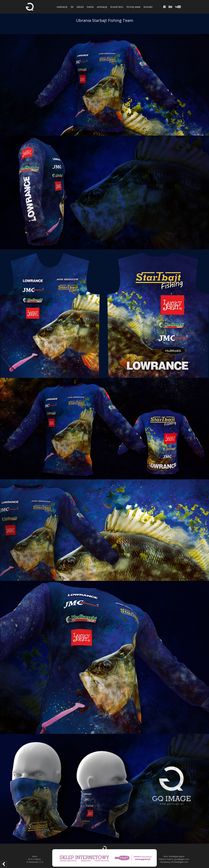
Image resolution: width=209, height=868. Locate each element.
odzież (80, 7)
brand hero (117, 7)
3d (72, 7)
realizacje (62, 7)
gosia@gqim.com (182, 859)
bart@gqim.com (181, 862)
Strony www (133, 7)
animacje (102, 7)
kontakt (148, 7)
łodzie (90, 7)
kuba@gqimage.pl (177, 856)
